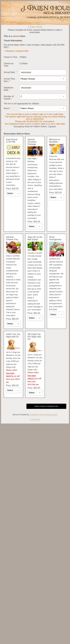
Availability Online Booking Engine (43, 415)
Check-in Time (10, 57)
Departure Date (8, 89)
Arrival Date (10, 72)
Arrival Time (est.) (9, 80)
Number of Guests (9, 98)
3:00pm (23, 57)
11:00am (24, 63)
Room (7, 108)
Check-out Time (9, 65)
